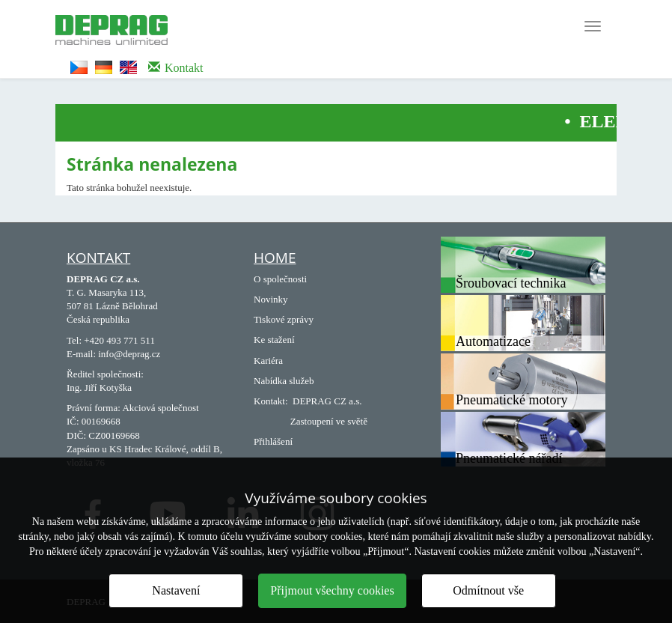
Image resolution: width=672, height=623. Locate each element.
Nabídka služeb (284, 381)
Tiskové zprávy (284, 319)
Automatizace (493, 341)
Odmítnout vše (488, 590)
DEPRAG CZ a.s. (327, 401)
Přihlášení (273, 441)
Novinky (271, 299)
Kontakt (98, 258)
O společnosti (280, 279)
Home (275, 258)
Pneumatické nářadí (509, 458)
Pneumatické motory (511, 400)
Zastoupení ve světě (329, 421)
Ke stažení (274, 340)
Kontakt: (271, 401)
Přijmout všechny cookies (332, 590)
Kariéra (268, 361)
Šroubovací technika (511, 283)
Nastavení (176, 590)
